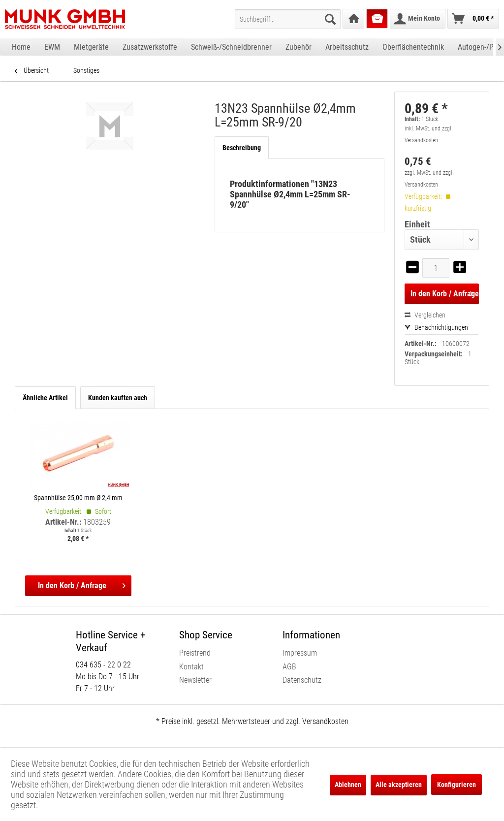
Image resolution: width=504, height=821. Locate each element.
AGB (289, 667)
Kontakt (191, 667)
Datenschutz (302, 680)
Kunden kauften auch (118, 398)
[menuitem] (288, 19)
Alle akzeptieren (399, 785)
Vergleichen (425, 315)
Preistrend (195, 653)
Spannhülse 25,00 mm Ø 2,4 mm (78, 498)
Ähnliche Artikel (45, 398)
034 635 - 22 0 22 (103, 665)
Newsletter (195, 680)
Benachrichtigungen (436, 327)
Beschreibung (242, 148)
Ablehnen (348, 785)
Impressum (300, 653)
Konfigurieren (457, 785)
